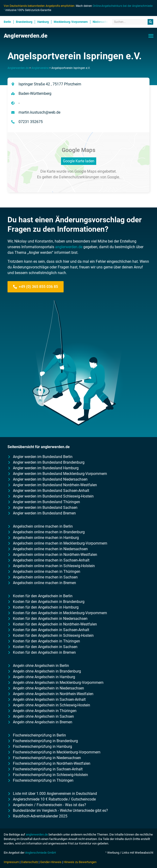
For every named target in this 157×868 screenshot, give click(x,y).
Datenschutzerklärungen (79, 177)
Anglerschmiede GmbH (40, 853)
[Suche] (150, 22)
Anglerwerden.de (26, 36)
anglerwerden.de (69, 247)
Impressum (11, 862)
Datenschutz (30, 862)
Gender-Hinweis (51, 862)
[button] (151, 36)
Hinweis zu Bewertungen (80, 862)
